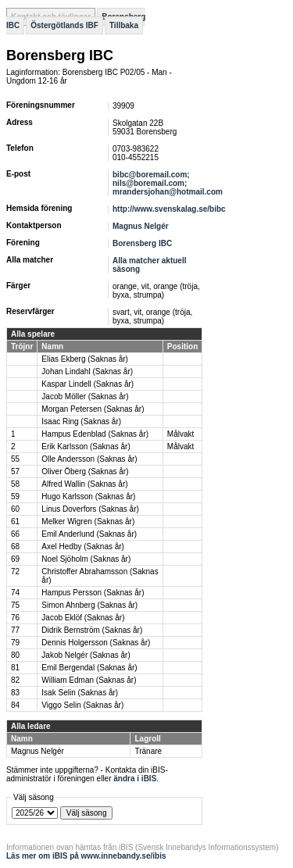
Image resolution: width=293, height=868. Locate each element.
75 (15, 605)
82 (15, 680)
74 (15, 593)
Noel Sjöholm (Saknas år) (86, 559)
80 (15, 655)
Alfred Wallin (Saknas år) (84, 484)
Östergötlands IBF (64, 25)
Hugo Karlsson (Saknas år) (88, 497)
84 (15, 705)
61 (15, 522)
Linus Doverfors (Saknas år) (90, 509)
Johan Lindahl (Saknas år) (87, 371)
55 (15, 459)
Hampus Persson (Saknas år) (93, 593)
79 (15, 643)
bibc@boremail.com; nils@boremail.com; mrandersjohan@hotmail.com (168, 183)
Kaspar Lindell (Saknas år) (88, 384)
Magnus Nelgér (141, 226)
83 (15, 693)
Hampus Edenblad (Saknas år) (95, 434)
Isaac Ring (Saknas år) (81, 421)
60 (15, 509)
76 (15, 618)
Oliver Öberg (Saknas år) (85, 472)
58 (15, 484)
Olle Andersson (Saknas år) (89, 459)
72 (15, 572)
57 (15, 472)
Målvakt (180, 434)
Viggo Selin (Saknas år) (82, 705)
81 (15, 668)
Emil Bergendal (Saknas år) (89, 668)
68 (15, 547)
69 (15, 559)
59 (15, 497)
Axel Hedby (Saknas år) (83, 547)
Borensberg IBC (142, 243)
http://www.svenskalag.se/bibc (169, 209)
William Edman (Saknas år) (89, 680)
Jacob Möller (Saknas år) (85, 396)
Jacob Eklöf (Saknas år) (83, 618)
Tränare (148, 751)
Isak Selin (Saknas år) (80, 693)
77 (15, 630)
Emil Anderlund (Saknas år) (89, 534)
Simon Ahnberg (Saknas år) (89, 605)
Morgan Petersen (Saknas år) (93, 409)
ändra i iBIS (135, 779)
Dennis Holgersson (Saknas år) (96, 643)
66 (15, 534)
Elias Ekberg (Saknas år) (85, 359)
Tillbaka (124, 25)
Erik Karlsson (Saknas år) (86, 447)
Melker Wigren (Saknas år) (88, 522)
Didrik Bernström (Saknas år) (92, 630)
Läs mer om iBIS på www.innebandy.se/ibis (86, 856)
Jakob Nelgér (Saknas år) (86, 655)
